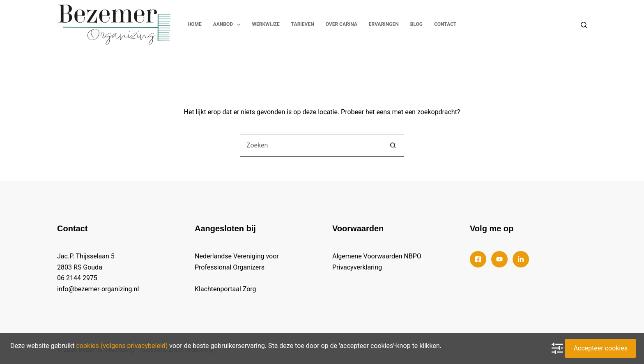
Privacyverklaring (357, 267)
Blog (416, 24)
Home (195, 24)
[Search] (584, 25)
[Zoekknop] (393, 145)
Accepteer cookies (600, 348)
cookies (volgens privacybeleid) (122, 346)
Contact (445, 24)
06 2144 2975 (77, 278)
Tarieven (303, 24)
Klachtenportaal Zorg (225, 289)
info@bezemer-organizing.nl (98, 289)
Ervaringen (384, 24)
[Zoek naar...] (311, 145)
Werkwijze (266, 24)
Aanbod (229, 25)
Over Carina (342, 24)
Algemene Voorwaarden (367, 256)
